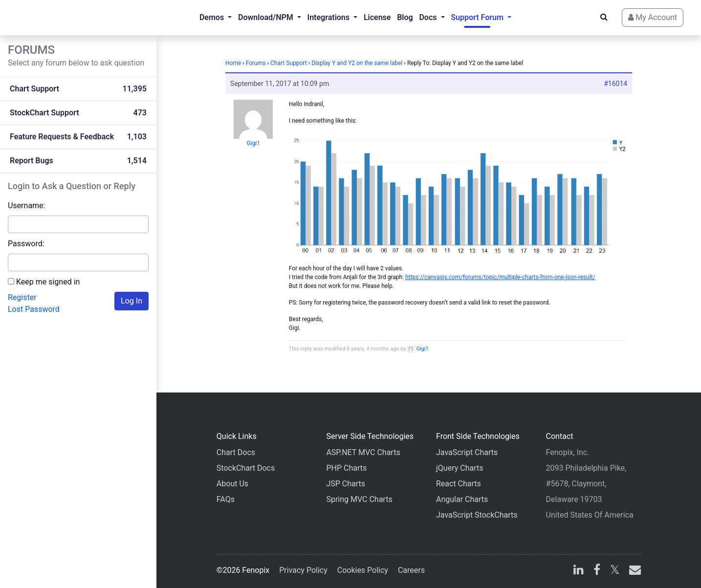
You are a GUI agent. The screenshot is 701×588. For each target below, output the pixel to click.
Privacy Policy (303, 570)
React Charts (459, 484)
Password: (26, 244)
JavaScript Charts (467, 452)
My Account (653, 17)
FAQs (226, 499)
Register (22, 297)
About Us (232, 484)
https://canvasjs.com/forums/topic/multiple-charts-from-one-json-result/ (500, 277)
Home (233, 63)
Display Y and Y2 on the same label (357, 63)
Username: (26, 206)
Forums (256, 63)
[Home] (47, 18)
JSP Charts (346, 484)
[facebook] (597, 571)
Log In (131, 301)
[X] (615, 571)
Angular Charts (462, 499)
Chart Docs (236, 452)
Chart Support (289, 63)
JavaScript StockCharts (477, 515)
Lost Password (34, 309)
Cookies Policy (363, 570)
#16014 (615, 84)
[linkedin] (579, 571)
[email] (633, 571)
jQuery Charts (460, 468)
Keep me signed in (48, 282)
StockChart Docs (246, 468)
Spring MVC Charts (359, 499)
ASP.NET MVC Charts (363, 452)
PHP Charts (346, 468)
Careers (411, 570)
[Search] (604, 17)
